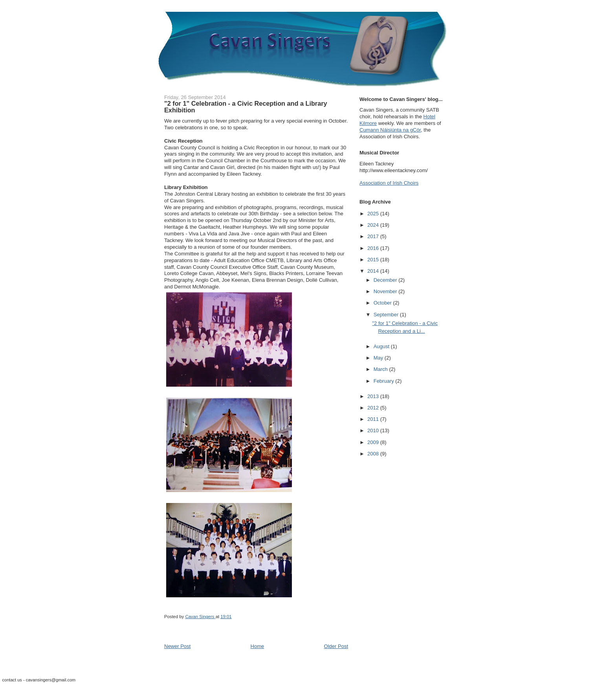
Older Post (336, 646)
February (385, 381)
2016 (374, 248)
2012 (374, 408)
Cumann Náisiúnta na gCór (390, 130)
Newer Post (177, 646)
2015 (374, 260)
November (386, 291)
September (387, 315)
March (381, 369)
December (386, 280)
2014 (374, 271)
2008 (374, 454)
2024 (374, 225)
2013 (374, 396)
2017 (374, 236)
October (383, 303)
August (382, 346)
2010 (374, 430)
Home (258, 646)
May (379, 358)
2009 (374, 442)
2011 (374, 419)
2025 (374, 214)
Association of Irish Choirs (389, 183)
